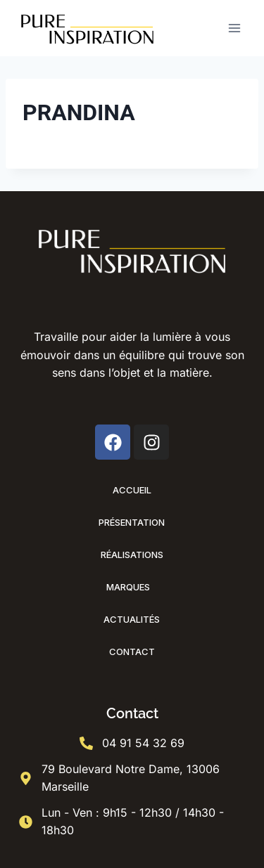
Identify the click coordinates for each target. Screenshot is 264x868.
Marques (132, 587)
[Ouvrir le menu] (234, 28)
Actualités (132, 619)
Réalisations (132, 555)
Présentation (132, 522)
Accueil (132, 490)
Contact (132, 652)
